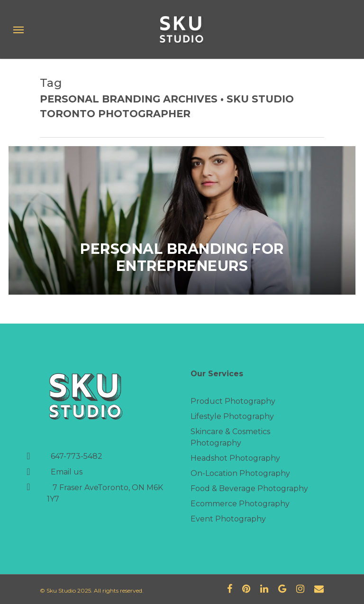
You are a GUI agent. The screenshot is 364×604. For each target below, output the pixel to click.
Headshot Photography (235, 458)
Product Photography (233, 401)
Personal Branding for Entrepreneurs (182, 258)
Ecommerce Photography (240, 504)
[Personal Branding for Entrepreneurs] (182, 220)
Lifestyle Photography (232, 416)
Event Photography (228, 519)
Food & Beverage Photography (249, 488)
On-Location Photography (240, 473)
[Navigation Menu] (18, 29)
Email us (67, 472)
